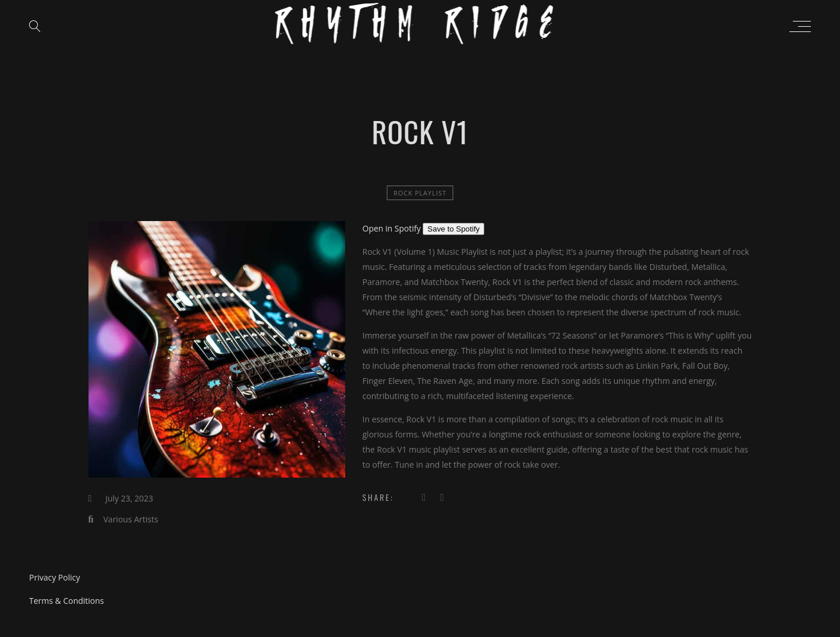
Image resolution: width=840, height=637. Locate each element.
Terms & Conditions (67, 601)
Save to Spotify (453, 229)
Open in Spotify (393, 228)
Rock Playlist (420, 193)
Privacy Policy (54, 577)
